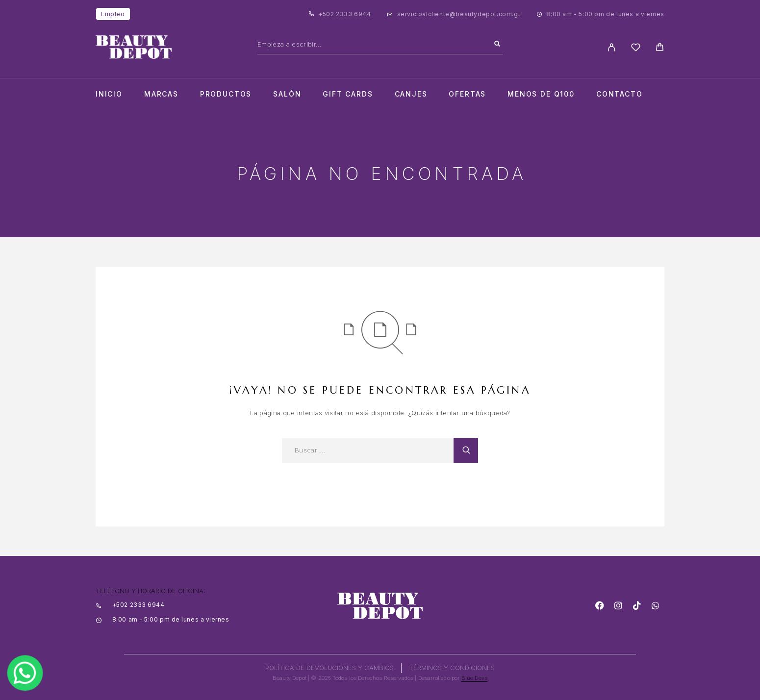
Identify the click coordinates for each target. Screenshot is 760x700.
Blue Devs (475, 678)
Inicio (109, 94)
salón (287, 94)
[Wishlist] (636, 49)
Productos (226, 94)
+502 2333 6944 (344, 14)
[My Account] (612, 47)
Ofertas (467, 94)
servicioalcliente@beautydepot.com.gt (459, 14)
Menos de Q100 (541, 94)
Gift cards (348, 94)
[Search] (497, 44)
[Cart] (660, 48)
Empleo (113, 14)
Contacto (620, 94)
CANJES (411, 94)
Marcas (161, 94)
